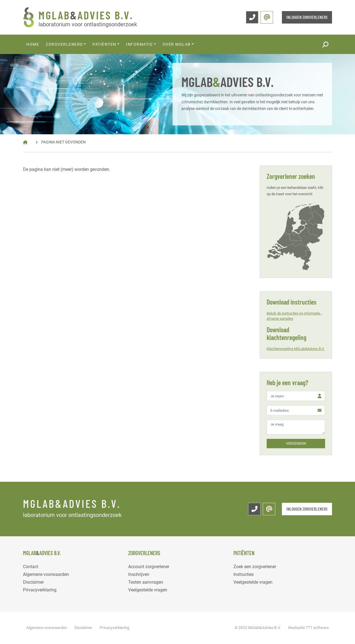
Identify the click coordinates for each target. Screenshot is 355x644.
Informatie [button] (139, 44)
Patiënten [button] (104, 44)
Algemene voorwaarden (46, 574)
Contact (31, 567)
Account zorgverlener (149, 567)
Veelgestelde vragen (148, 590)
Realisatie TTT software (308, 628)
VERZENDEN (296, 443)
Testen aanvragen (146, 582)
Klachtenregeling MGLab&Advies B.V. (296, 349)
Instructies (244, 574)
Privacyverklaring (40, 590)
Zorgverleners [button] (64, 44)
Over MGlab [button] (177, 44)
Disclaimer (33, 582)
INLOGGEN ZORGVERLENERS (307, 17)
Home (33, 44)
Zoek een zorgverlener (255, 567)
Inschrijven (139, 574)
